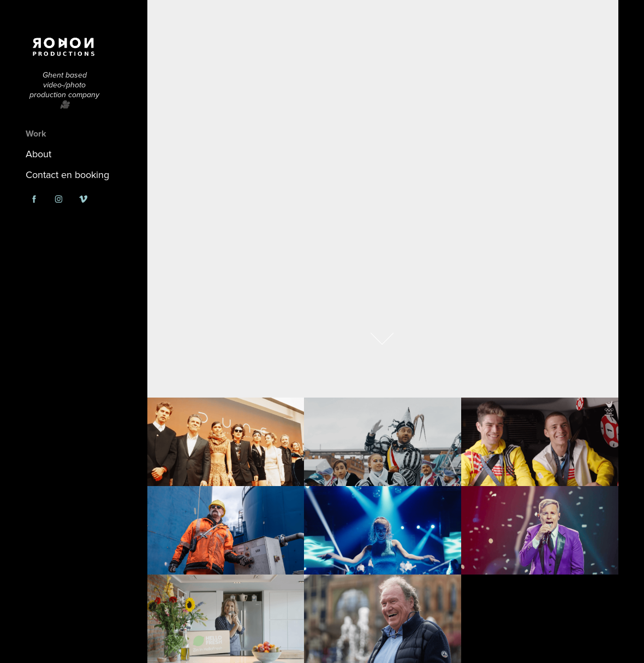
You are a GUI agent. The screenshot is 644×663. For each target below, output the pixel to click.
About (38, 154)
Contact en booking (67, 174)
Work (36, 134)
